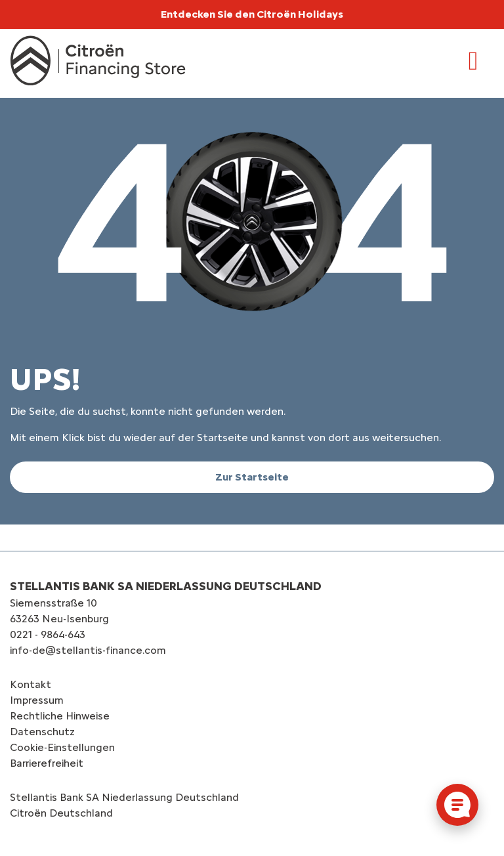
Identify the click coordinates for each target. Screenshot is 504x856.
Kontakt (31, 684)
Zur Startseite (252, 477)
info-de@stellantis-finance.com (88, 650)
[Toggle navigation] (473, 61)
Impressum (37, 700)
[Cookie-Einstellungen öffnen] (457, 805)
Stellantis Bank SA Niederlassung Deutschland (124, 797)
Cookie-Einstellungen (62, 747)
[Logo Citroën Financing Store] (98, 61)
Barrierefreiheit (47, 763)
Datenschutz (42, 732)
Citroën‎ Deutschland (61, 813)
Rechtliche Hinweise (60, 716)
